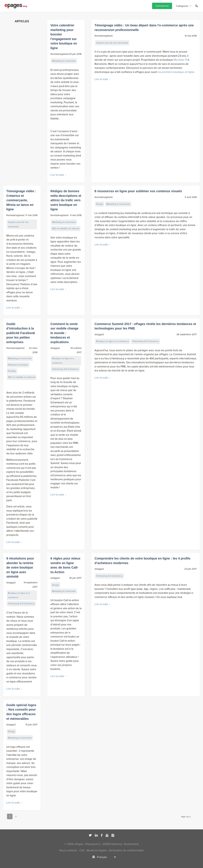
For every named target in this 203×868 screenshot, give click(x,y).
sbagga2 (55, 348)
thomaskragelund (59, 54)
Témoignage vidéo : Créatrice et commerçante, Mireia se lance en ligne (21, 200)
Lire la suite (59, 175)
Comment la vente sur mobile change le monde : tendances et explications (64, 333)
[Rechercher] (196, 6)
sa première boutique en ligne (176, 72)
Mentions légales (97, 850)
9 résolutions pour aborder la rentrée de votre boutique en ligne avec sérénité (20, 567)
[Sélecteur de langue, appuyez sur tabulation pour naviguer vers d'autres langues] (101, 857)
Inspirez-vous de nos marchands (112, 43)
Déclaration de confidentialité (126, 850)
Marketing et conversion (64, 61)
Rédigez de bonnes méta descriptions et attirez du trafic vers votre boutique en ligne (66, 200)
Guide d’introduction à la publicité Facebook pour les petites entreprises (21, 333)
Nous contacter (68, 850)
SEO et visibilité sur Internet (66, 229)
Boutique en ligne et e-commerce (63, 361)
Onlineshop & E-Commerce (65, 369)
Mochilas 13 (180, 60)
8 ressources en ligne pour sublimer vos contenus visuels (138, 191)
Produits (12, 371)
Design (100, 204)
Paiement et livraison (18, 365)
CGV (82, 850)
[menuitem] (162, 6)
